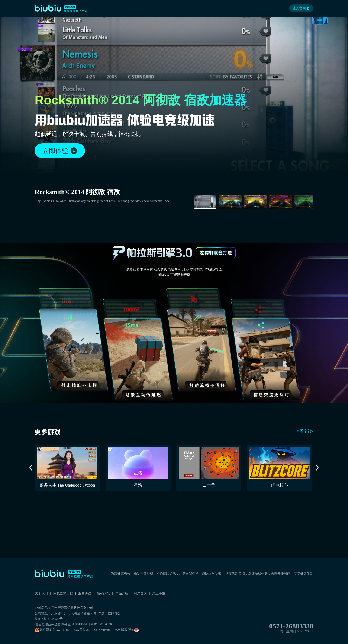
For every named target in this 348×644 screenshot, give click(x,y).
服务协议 (85, 593)
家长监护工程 (63, 593)
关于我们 (41, 593)
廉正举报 (159, 593)
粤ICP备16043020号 (49, 619)
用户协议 (140, 593)
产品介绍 (122, 593)
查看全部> (305, 431)
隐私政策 (103, 593)
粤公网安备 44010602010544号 (59, 630)
